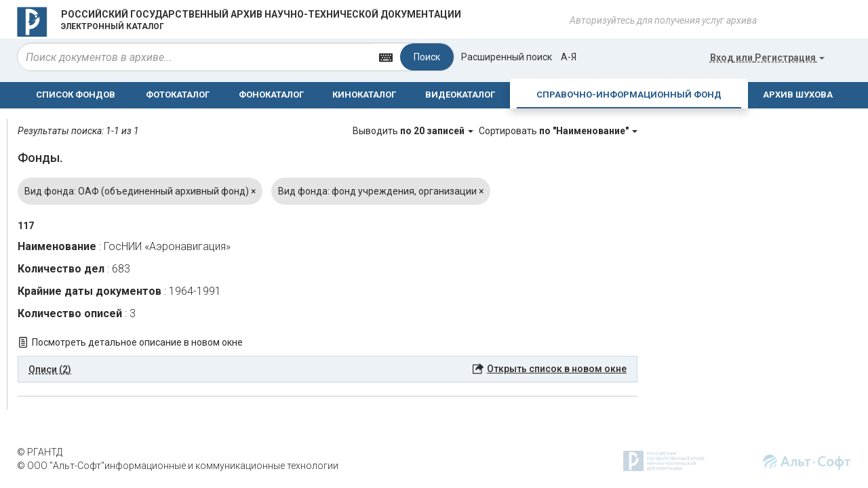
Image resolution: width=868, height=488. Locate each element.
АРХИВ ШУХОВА (798, 95)
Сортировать (558, 131)
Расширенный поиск (507, 57)
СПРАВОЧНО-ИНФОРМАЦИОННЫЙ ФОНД (629, 95)
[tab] (328, 369)
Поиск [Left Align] (427, 57)
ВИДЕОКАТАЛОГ (460, 95)
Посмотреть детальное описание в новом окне (137, 342)
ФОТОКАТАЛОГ (178, 95)
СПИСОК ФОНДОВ (76, 95)
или (767, 58)
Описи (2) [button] (50, 369)
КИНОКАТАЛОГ (364, 95)
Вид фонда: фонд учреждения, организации (381, 191)
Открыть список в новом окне (557, 369)
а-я (569, 57)
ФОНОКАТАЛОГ (271, 95)
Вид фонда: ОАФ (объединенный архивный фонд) (140, 191)
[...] (195, 57)
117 (26, 226)
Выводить (414, 131)
